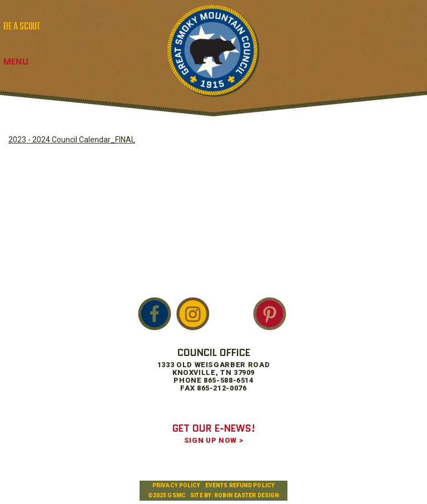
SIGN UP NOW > (213, 440)
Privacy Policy (176, 485)
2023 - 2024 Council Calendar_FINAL (72, 140)
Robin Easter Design (247, 495)
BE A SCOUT (22, 27)
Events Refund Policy (240, 485)
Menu (16, 61)
